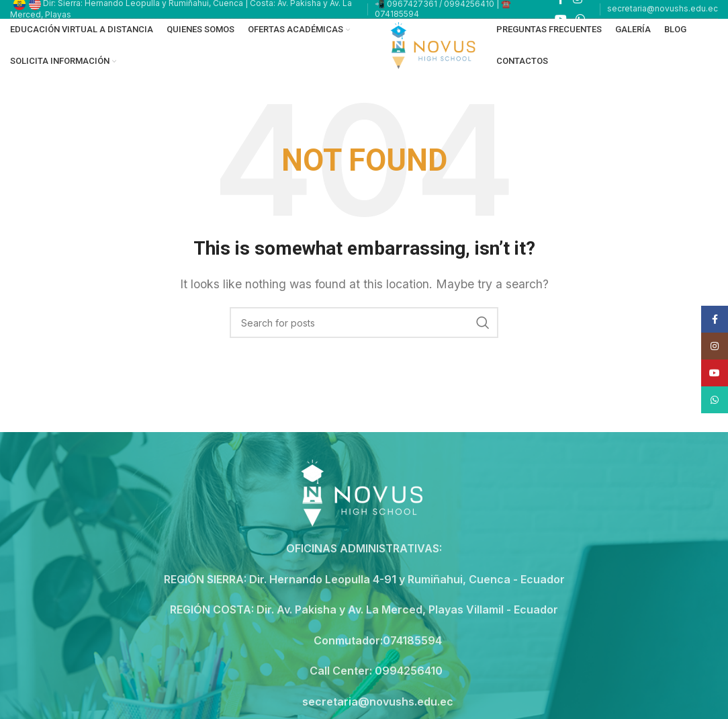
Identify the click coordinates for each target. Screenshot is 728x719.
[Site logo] (435, 44)
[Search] (364, 323)
